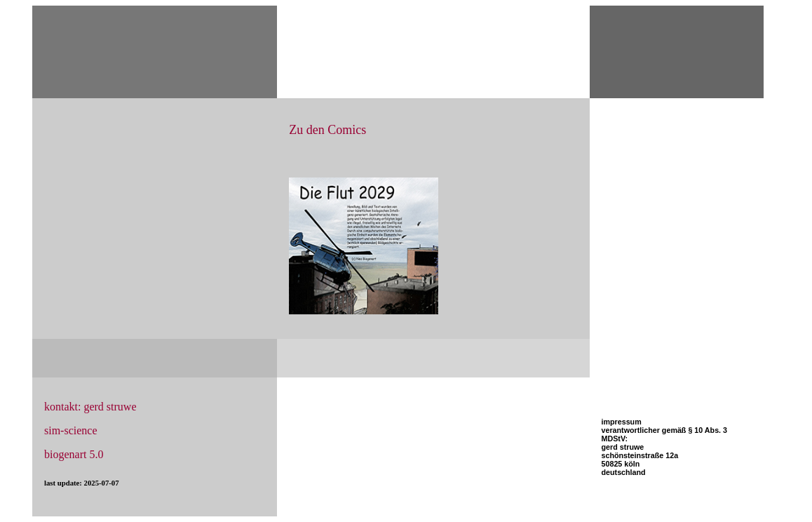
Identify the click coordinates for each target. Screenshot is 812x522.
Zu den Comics (327, 130)
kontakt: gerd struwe (90, 407)
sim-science (71, 430)
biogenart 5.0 (74, 454)
